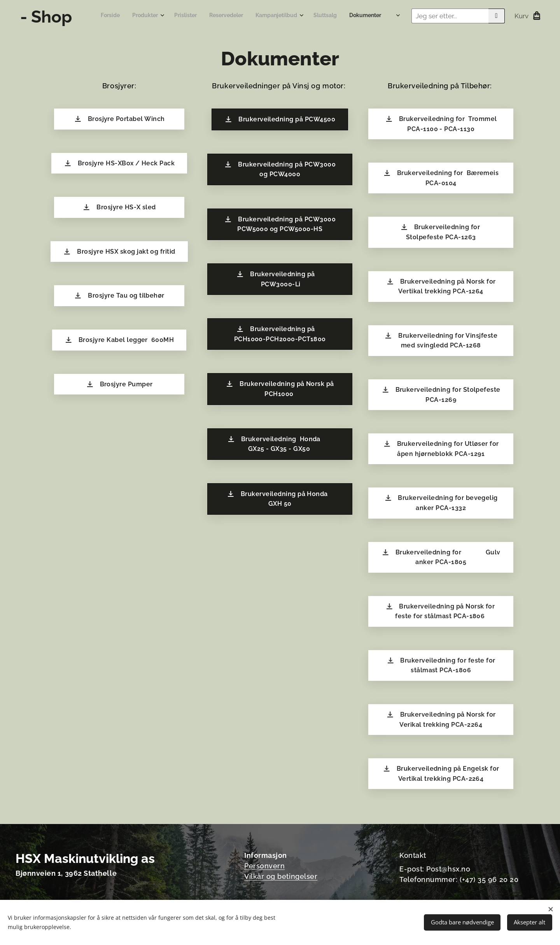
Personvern (264, 866)
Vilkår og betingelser (281, 876)
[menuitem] (255, 16)
